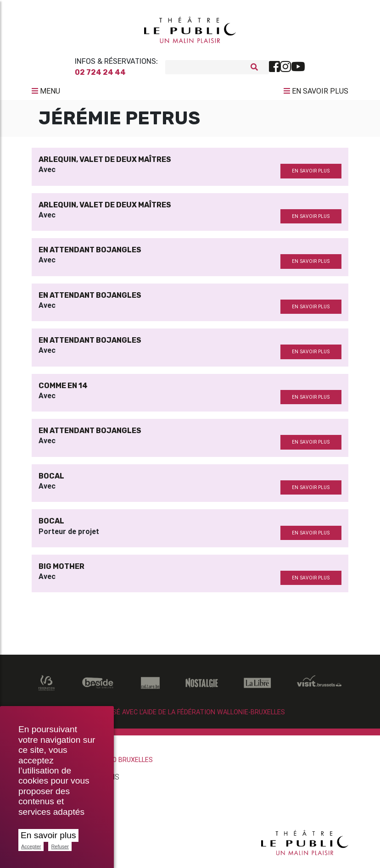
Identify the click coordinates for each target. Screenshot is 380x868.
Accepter (31, 846)
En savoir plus (48, 835)
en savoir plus (311, 175)
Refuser (60, 846)
